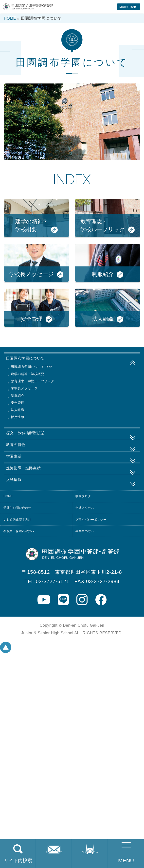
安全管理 (24, 520)
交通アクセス (90, 860)
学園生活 (20, 603)
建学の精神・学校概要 (41, 477)
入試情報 (20, 642)
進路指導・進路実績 (36, 622)
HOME (14, 666)
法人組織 (24, 531)
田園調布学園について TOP (48, 466)
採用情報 (24, 542)
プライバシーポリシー (104, 705)
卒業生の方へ (93, 725)
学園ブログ (91, 666)
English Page (118, 11)
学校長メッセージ (36, 499)
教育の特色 (24, 584)
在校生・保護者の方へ (32, 725)
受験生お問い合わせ (29, 686)
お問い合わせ (54, 860)
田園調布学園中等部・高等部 (36, 10)
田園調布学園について (40, 452)
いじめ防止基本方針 (29, 705)
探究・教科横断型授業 (40, 564)
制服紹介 (24, 510)
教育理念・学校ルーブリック (50, 488)
